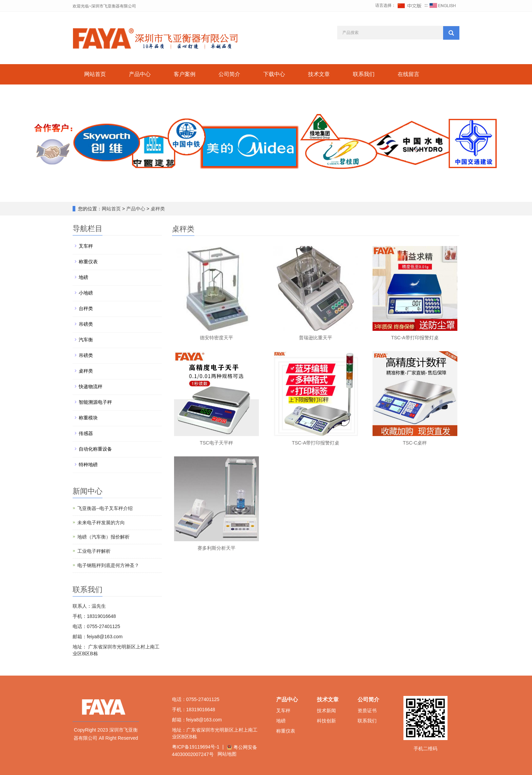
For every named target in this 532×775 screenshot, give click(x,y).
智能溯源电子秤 (95, 402)
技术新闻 (326, 711)
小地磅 (86, 293)
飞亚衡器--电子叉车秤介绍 (105, 508)
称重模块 (88, 418)
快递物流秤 (91, 386)
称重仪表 (88, 262)
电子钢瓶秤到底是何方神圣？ (108, 565)
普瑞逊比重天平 (316, 338)
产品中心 (140, 74)
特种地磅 (88, 465)
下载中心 (274, 74)
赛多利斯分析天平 (216, 548)
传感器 (86, 433)
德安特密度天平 (216, 338)
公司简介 (229, 74)
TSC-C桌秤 (415, 443)
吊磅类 (86, 324)
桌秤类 (157, 209)
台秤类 (86, 308)
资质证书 (367, 711)
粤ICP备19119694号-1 (196, 747)
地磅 (83, 277)
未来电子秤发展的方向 (101, 523)
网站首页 (95, 74)
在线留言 (408, 74)
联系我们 (364, 74)
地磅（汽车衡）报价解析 (103, 537)
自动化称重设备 (95, 449)
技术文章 (319, 74)
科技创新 (326, 721)
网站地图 (227, 754)
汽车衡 (86, 340)
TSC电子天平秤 (216, 443)
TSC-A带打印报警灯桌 (415, 338)
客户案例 (185, 74)
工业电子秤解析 (94, 551)
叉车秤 (86, 246)
